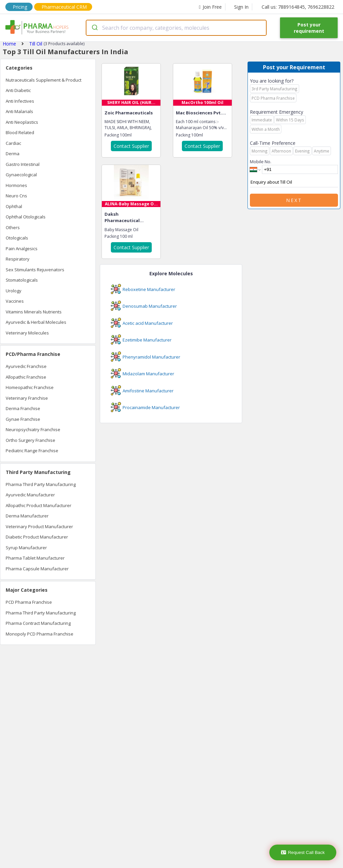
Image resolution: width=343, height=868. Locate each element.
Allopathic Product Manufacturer (39, 505)
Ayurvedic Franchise (26, 366)
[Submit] (94, 28)
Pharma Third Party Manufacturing (41, 484)
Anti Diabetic (18, 90)
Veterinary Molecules (27, 333)
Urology (14, 291)
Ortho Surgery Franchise (30, 440)
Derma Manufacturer (27, 516)
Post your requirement (309, 28)
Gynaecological (21, 175)
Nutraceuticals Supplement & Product (44, 80)
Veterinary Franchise (27, 398)
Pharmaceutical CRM (64, 7)
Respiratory (18, 259)
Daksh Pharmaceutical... (124, 217)
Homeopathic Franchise (30, 387)
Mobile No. (261, 162)
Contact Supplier (131, 146)
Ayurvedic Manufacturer (30, 495)
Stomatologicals (22, 280)
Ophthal (14, 206)
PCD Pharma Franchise (29, 602)
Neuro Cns (16, 196)
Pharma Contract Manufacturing (38, 623)
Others (13, 227)
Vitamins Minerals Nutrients (34, 312)
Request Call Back (303, 852)
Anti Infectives (20, 101)
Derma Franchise (23, 408)
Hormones (16, 185)
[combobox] (176, 28)
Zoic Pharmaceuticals (129, 113)
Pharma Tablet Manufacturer (35, 558)
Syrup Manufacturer (26, 548)
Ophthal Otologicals (26, 217)
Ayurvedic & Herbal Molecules (36, 322)
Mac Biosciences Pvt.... (201, 113)
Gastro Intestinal (23, 164)
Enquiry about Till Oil (294, 182)
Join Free (210, 7)
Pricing (20, 7)
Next (294, 200)
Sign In (241, 7)
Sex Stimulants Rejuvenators (35, 270)
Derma (13, 154)
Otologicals (17, 238)
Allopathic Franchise (26, 377)
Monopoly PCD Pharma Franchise (40, 634)
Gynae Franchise (23, 419)
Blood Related (20, 132)
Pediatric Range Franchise (32, 451)
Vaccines (15, 301)
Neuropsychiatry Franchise (33, 429)
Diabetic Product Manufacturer (37, 537)
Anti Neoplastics (22, 122)
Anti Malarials (19, 111)
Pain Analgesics (22, 249)
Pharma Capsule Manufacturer (37, 569)
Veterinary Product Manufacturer (39, 526)
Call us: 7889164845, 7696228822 (298, 7)
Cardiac (13, 143)
